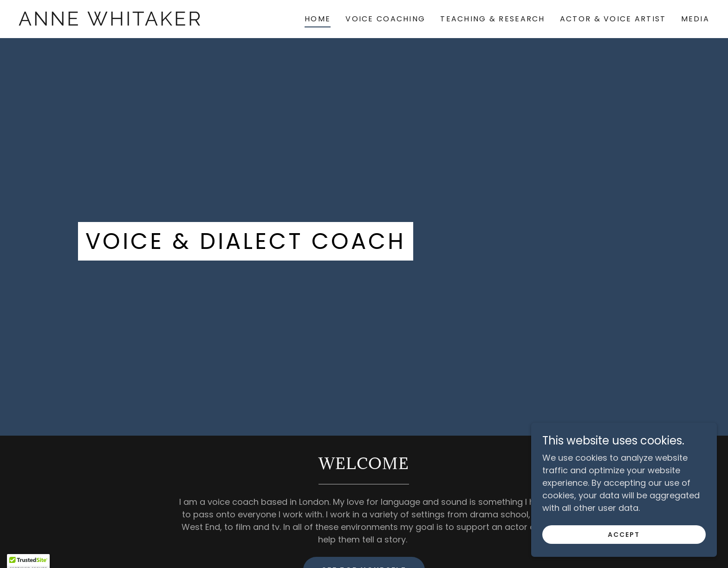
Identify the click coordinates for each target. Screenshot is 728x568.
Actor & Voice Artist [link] (613, 19)
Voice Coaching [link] (385, 19)
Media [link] (695, 19)
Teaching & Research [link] (492, 19)
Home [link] (318, 19)
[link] (115, 23)
